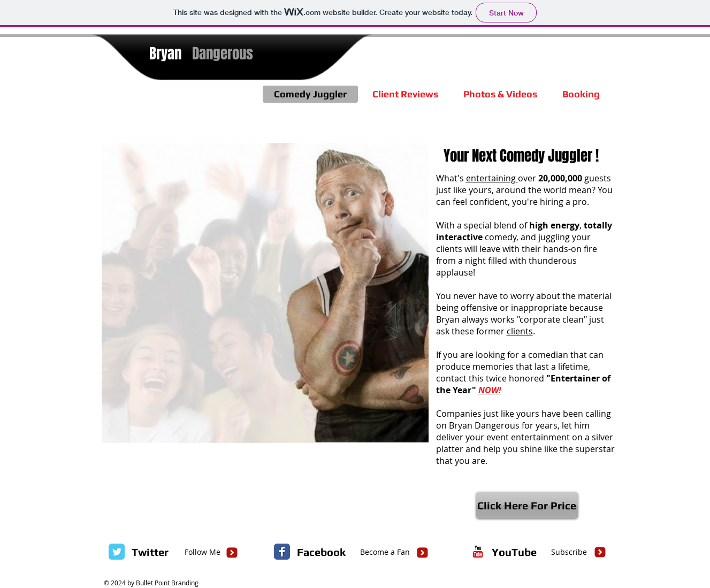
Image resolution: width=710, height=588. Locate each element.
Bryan (165, 54)
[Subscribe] (569, 552)
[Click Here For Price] (527, 505)
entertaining (492, 178)
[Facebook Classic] (282, 552)
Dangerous (223, 54)
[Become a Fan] (385, 552)
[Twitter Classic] (117, 552)
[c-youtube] (478, 552)
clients (520, 331)
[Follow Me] (203, 552)
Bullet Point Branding (167, 583)
